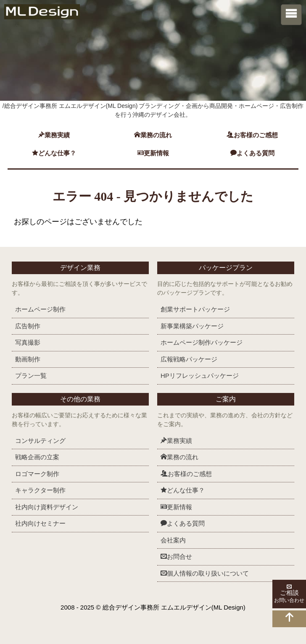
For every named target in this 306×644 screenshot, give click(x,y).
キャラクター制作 (40, 490)
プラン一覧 (31, 376)
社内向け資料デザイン (47, 507)
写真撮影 (28, 342)
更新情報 (153, 153)
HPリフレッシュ (200, 376)
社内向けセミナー (40, 523)
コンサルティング (40, 441)
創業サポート (195, 309)
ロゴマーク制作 (37, 474)
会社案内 (173, 540)
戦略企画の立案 (37, 457)
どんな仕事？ (54, 153)
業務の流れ (153, 135)
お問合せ (176, 556)
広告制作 (28, 326)
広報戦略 (189, 359)
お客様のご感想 (252, 135)
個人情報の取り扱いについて (205, 573)
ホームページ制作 (40, 309)
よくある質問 (252, 153)
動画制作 (28, 359)
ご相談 (289, 594)
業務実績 (54, 135)
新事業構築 (192, 326)
